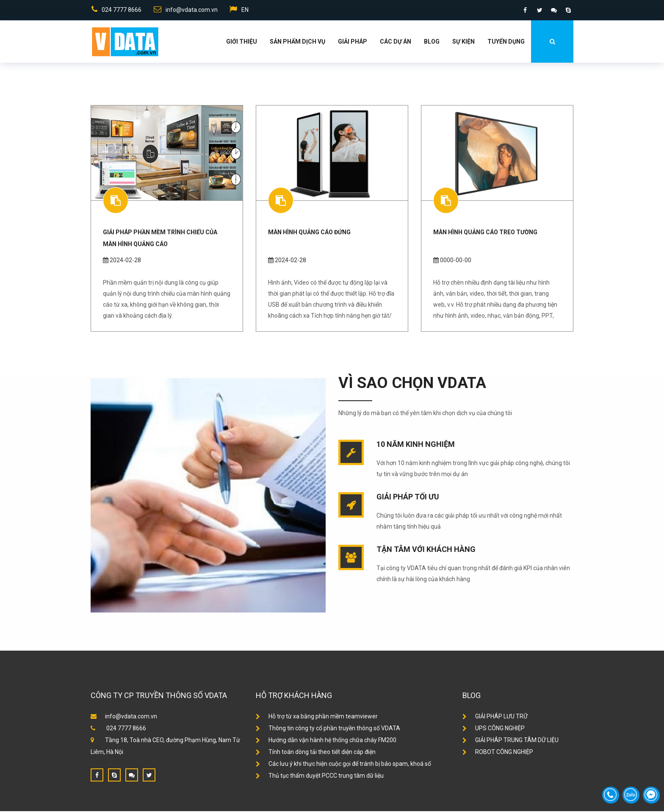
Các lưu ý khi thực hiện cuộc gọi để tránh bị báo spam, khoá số (343, 765)
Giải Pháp (353, 42)
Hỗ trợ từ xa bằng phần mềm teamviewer (317, 717)
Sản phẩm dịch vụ (297, 42)
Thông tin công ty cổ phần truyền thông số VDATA (328, 729)
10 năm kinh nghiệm (416, 445)
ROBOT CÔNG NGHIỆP (498, 753)
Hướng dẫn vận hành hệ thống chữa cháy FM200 (326, 741)
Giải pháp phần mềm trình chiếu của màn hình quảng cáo (160, 239)
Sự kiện (463, 42)
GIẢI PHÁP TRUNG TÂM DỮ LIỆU (510, 741)
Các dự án (396, 42)
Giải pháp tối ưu (408, 497)
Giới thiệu (242, 42)
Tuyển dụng (506, 42)
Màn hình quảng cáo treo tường (485, 233)
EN (239, 10)
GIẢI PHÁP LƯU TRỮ (495, 717)
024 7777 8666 (116, 10)
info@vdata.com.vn (185, 10)
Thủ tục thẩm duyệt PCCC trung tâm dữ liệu (320, 776)
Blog (432, 42)
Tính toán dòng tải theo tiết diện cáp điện (316, 753)
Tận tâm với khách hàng (426, 550)
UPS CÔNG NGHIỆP (494, 729)
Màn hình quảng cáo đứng (309, 233)
